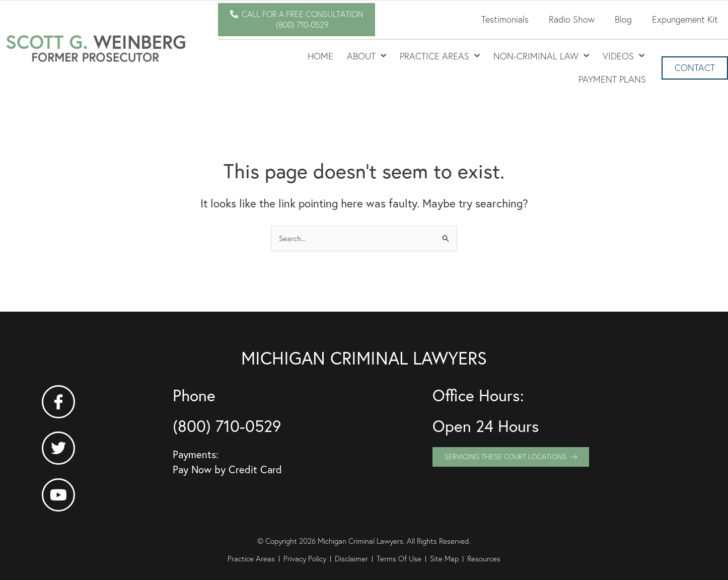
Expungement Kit (685, 19)
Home (320, 56)
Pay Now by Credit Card (227, 469)
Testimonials (505, 19)
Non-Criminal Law (541, 56)
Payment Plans (612, 79)
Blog (623, 19)
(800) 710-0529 (227, 426)
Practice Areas (440, 56)
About (367, 56)
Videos (624, 56)
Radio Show (572, 19)
